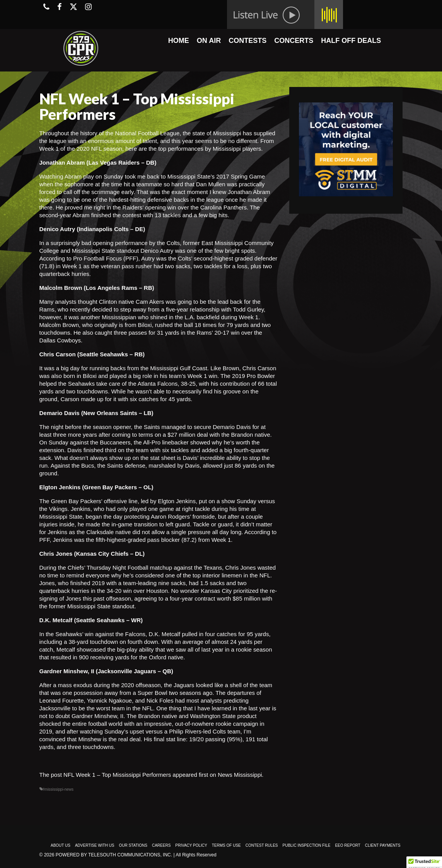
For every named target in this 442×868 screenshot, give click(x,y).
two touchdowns (87, 391)
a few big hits (211, 215)
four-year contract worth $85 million (215, 598)
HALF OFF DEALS (351, 41)
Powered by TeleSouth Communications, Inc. (114, 855)
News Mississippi (240, 775)
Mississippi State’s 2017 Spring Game (216, 176)
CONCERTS (294, 41)
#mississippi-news (58, 789)
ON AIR (209, 41)
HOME (179, 41)
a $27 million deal (185, 435)
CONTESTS (247, 41)
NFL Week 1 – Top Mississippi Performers (117, 775)
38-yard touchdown (93, 642)
